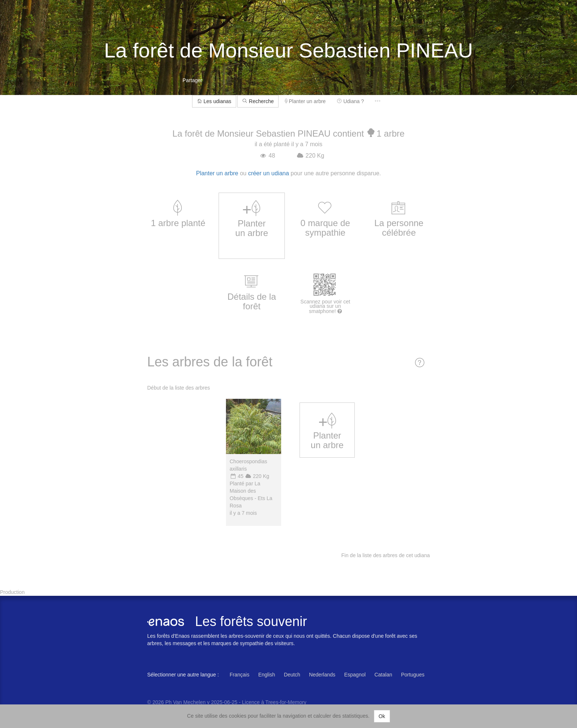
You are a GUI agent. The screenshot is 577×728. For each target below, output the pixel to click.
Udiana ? (350, 101)
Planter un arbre (305, 101)
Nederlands (322, 675)
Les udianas (214, 101)
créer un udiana (268, 173)
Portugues (413, 675)
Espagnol (355, 675)
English (267, 675)
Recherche (258, 101)
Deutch (292, 675)
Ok (382, 716)
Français (240, 675)
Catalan (383, 675)
